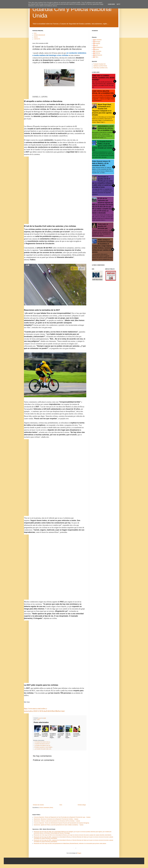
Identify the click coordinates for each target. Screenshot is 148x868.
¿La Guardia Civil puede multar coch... (43, 749)
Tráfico (38, 720)
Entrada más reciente (38, 805)
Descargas (97, 42)
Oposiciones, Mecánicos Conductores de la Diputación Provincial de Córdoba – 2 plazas (56, 819)
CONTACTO (37, 39)
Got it (118, 4)
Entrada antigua (82, 805)
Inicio (35, 33)
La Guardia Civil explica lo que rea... (43, 745)
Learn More (111, 4)
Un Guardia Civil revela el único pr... (43, 742)
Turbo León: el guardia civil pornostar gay (103, 226)
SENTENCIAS (98, 55)
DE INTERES (98, 40)
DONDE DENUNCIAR (39, 35)
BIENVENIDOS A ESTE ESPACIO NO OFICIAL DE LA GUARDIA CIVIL (106, 128)
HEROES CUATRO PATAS (100, 66)
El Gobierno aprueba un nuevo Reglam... (44, 747)
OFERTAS (97, 53)
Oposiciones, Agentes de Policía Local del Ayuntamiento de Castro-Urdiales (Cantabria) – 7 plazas (59, 825)
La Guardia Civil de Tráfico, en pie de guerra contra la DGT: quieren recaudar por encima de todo (103, 146)
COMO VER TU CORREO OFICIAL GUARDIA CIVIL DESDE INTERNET (103, 78)
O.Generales (98, 51)
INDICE (36, 37)
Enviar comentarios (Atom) (46, 808)
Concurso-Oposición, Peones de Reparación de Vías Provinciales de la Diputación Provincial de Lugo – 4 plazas (62, 817)
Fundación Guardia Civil (99, 64)
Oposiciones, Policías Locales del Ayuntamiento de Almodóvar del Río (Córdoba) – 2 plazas (57, 821)
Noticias (97, 49)
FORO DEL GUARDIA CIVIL (101, 68)
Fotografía (97, 44)
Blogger (79, 853)
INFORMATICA (99, 47)
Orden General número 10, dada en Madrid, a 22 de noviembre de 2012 (101, 163)
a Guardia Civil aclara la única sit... (42, 744)
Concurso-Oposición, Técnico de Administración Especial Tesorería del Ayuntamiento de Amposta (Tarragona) (61, 823)
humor (96, 46)
